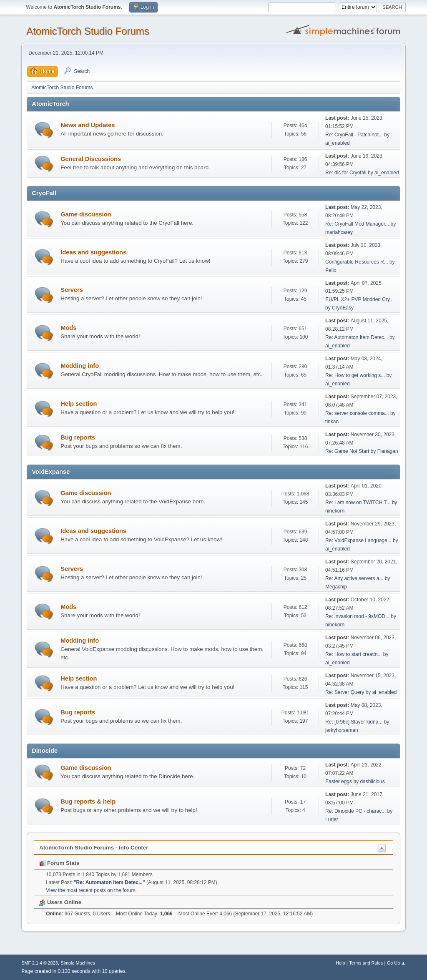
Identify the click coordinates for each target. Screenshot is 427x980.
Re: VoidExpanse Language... (358, 540)
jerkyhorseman (342, 730)
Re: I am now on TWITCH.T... (358, 503)
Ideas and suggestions (93, 252)
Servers (72, 290)
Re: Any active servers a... (354, 578)
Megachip (336, 587)
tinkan (332, 422)
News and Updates (88, 125)
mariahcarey (339, 232)
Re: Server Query (345, 692)
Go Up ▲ (396, 963)
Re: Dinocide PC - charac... (355, 811)
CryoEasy (343, 308)
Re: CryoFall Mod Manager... (357, 224)
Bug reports (78, 437)
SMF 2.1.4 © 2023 (40, 963)
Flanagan (388, 451)
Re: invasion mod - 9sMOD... (357, 616)
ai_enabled (338, 143)
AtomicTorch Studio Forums (88, 31)
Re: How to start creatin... (353, 654)
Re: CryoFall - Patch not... (354, 135)
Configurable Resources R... (357, 262)
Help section (79, 404)
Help (340, 963)
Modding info (80, 366)
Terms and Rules (366, 963)
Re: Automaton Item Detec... (357, 337)
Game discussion (86, 214)
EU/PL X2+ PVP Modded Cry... (359, 299)
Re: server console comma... (357, 413)
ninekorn (335, 511)
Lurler (332, 819)
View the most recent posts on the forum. (91, 890)
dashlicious (372, 781)
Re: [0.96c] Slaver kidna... (354, 722)
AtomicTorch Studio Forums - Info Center (94, 848)
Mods (68, 328)
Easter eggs (339, 781)
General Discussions (91, 159)
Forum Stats (59, 863)
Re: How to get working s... (355, 375)
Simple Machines (78, 963)
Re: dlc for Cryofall (346, 173)
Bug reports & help (88, 802)
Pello (331, 270)
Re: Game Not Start (347, 451)
